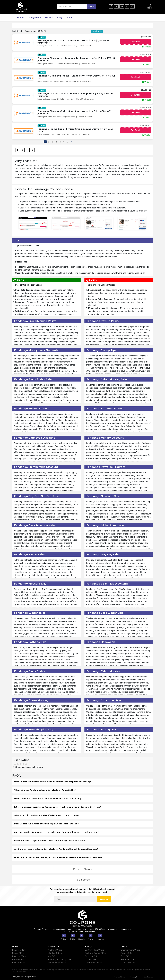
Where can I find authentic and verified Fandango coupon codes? (47, 815)
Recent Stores (83, 869)
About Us (72, 18)
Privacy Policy (136, 977)
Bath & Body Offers (57, 963)
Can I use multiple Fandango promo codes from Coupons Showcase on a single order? (57, 832)
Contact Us (148, 977)
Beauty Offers (18, 963)
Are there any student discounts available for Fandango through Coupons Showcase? (56, 849)
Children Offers (55, 953)
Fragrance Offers (128, 959)
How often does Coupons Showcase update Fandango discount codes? (50, 840)
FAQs (60, 18)
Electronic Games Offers (95, 953)
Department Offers (93, 963)
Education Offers (92, 956)
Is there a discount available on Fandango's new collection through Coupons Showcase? (58, 807)
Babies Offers (18, 953)
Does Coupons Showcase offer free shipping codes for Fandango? (47, 824)
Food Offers (126, 956)
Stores (48, 18)
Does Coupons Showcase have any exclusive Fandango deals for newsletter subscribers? (58, 857)
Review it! (97, 31)
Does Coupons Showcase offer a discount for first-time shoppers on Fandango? (53, 782)
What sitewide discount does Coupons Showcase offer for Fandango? (49, 799)
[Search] (76, 7)
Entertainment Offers (130, 950)
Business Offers (19, 956)
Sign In (150, 6)
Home (20, 18)
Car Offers (53, 956)
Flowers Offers (127, 953)
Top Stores (82, 880)
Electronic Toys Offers (94, 950)
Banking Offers (19, 950)
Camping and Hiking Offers (60, 959)
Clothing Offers (55, 950)
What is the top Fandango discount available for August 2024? (45, 790)
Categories (33, 18)
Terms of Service (121, 977)
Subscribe (104, 899)
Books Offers (18, 959)
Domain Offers (91, 959)
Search (91, 7)
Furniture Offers (128, 963)
